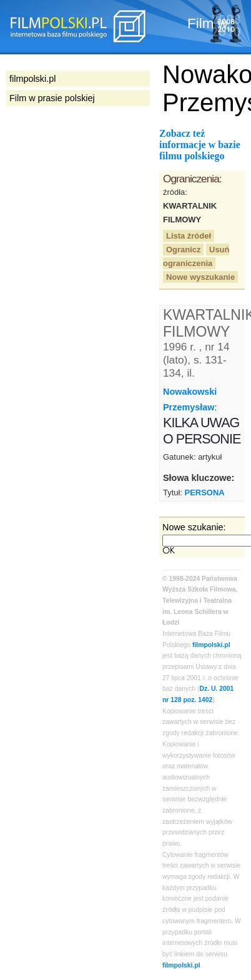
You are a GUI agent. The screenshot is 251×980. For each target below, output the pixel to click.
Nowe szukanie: (194, 527)
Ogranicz (183, 250)
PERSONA (205, 492)
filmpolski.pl (211, 645)
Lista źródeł (189, 236)
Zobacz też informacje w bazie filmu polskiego (200, 145)
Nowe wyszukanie (200, 277)
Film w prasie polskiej (52, 98)
